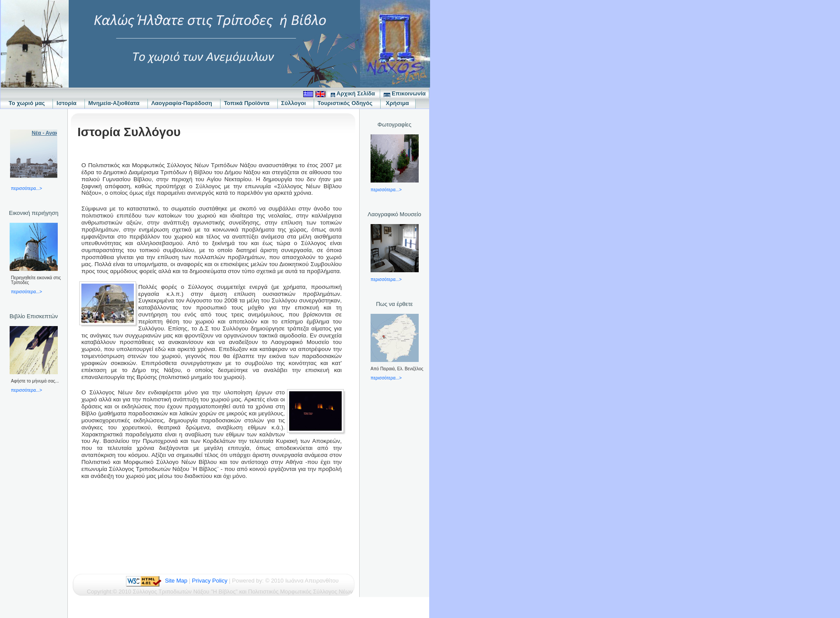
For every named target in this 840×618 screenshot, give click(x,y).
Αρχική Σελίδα (354, 94)
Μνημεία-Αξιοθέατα (116, 103)
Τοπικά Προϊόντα (249, 103)
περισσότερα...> (26, 188)
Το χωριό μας (27, 103)
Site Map (176, 581)
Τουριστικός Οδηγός (347, 103)
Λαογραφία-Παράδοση (184, 103)
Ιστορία (69, 103)
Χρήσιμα (398, 103)
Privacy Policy (210, 581)
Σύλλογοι (296, 103)
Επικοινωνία (405, 94)
